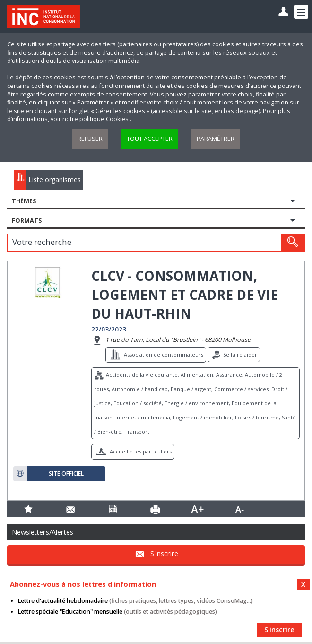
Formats (27, 221)
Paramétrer (216, 139)
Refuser (90, 139)
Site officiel (66, 474)
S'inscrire (164, 553)
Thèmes (24, 201)
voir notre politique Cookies (90, 119)
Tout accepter (150, 139)
